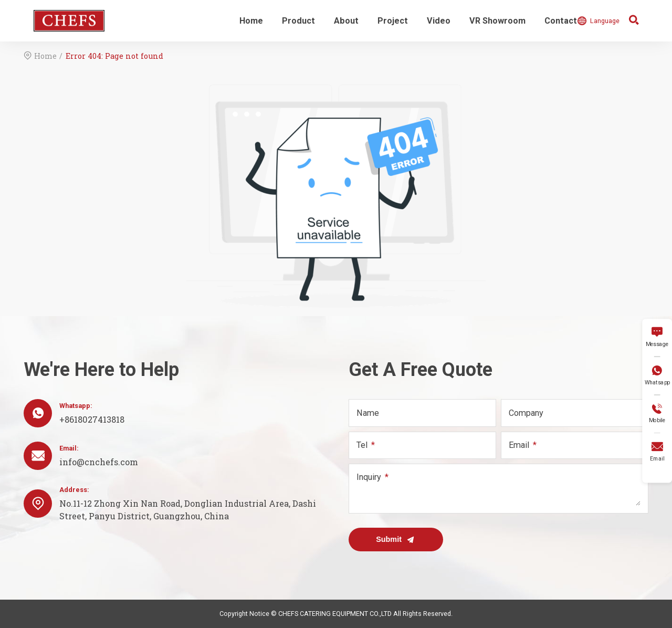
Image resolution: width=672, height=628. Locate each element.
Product (298, 21)
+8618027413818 (92, 419)
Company (526, 413)
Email (519, 445)
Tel (362, 445)
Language (598, 21)
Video (439, 21)
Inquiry (369, 477)
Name (368, 413)
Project (393, 21)
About (346, 21)
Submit (396, 540)
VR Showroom (497, 21)
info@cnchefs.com (99, 462)
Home (251, 21)
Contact (561, 21)
